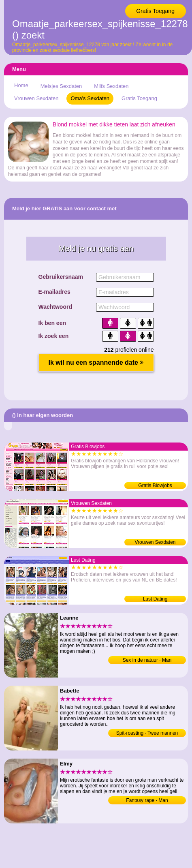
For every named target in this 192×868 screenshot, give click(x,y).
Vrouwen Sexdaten (36, 98)
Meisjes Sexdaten (61, 86)
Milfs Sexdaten (111, 86)
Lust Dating (155, 599)
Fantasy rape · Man (147, 800)
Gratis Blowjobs (155, 485)
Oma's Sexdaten (90, 98)
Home (21, 85)
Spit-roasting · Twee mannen (147, 733)
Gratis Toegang (155, 11)
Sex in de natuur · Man (147, 660)
